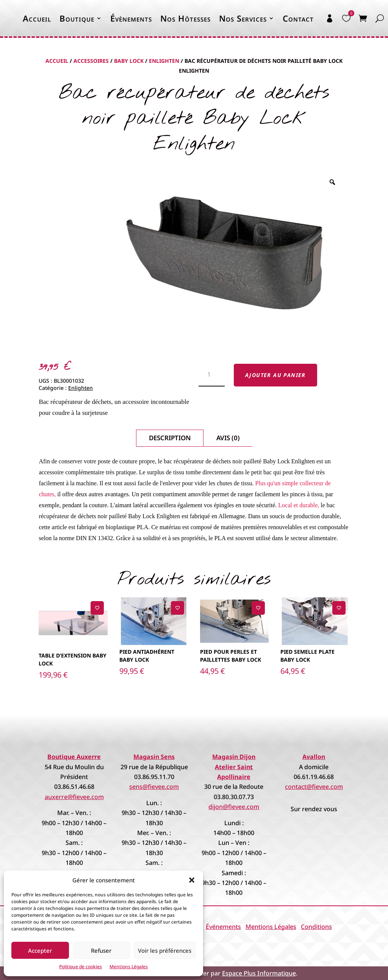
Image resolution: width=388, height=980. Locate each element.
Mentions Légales (129, 967)
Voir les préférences (165, 950)
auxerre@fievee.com (74, 797)
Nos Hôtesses (185, 18)
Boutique (77, 18)
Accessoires (91, 61)
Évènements (131, 18)
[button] (192, 880)
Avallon (314, 757)
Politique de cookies (81, 967)
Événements (223, 927)
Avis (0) (228, 438)
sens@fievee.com (154, 787)
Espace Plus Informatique (259, 973)
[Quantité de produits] (212, 375)
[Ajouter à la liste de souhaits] (97, 608)
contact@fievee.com (314, 787)
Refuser (101, 950)
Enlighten (164, 61)
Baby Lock (129, 61)
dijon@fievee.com (234, 807)
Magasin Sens (154, 757)
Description (170, 438)
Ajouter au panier (275, 375)
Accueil (37, 18)
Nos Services (243, 18)
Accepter (40, 950)
